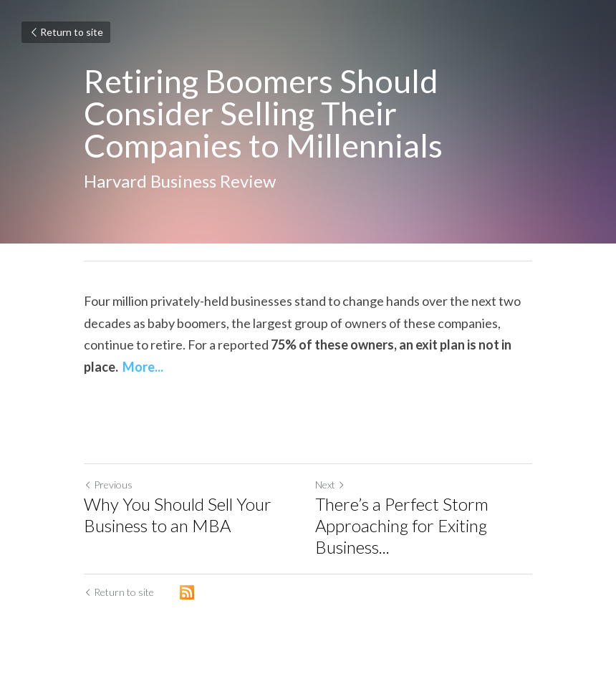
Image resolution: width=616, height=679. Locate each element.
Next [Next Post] (330, 485)
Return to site (66, 32)
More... (143, 367)
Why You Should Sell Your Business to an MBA (178, 515)
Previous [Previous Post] (108, 485)
